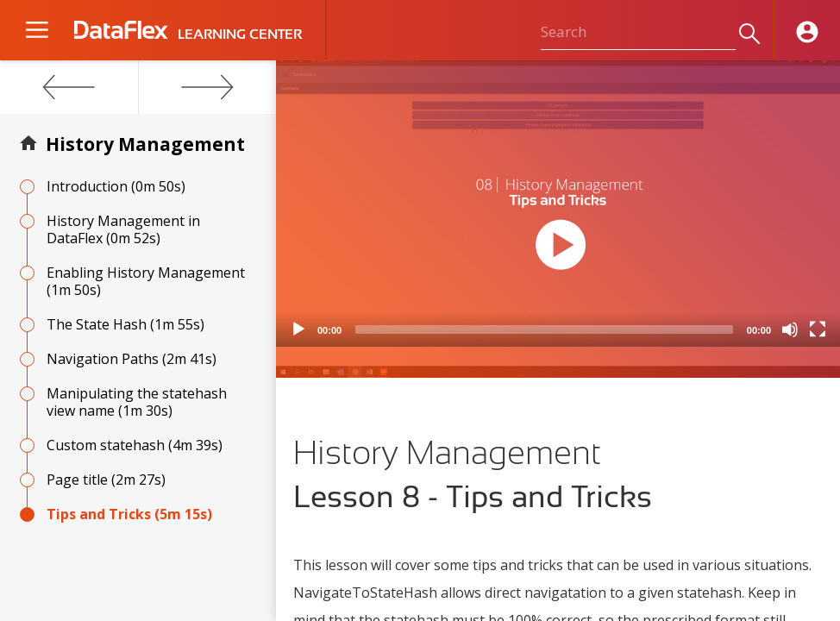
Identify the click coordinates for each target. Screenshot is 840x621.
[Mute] (790, 329)
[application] (558, 204)
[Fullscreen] (818, 329)
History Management (145, 144)
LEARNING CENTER (240, 34)
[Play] (298, 329)
